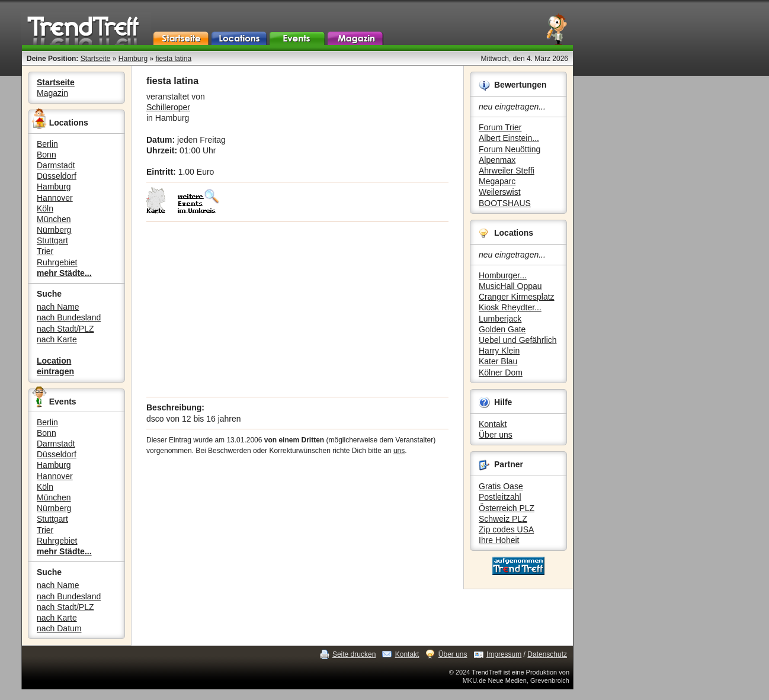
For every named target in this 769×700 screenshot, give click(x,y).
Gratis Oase (501, 486)
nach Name (58, 307)
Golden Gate (502, 329)
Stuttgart (52, 240)
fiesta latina (173, 59)
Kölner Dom (501, 373)
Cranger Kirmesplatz (517, 297)
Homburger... (503, 275)
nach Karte (57, 339)
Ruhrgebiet (57, 262)
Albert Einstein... (509, 138)
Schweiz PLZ (503, 519)
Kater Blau (498, 361)
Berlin (47, 144)
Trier (45, 251)
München (54, 219)
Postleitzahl (500, 497)
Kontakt (493, 424)
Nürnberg (54, 230)
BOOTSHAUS (505, 203)
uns (399, 451)
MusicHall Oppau (510, 286)
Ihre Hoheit (499, 540)
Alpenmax (497, 160)
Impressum (504, 654)
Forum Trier (500, 127)
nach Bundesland (69, 317)
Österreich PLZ (507, 508)
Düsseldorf (57, 176)
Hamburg (133, 59)
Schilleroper (168, 107)
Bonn (47, 155)
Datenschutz (547, 654)
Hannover (55, 198)
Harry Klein (499, 351)
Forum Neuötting (510, 149)
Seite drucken (354, 654)
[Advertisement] (297, 309)
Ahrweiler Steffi (507, 171)
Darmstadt (56, 165)
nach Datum (59, 628)
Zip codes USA (506, 529)
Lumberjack (500, 319)
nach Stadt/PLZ (65, 329)
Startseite (96, 59)
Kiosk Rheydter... (510, 307)
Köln (45, 208)
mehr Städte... (64, 273)
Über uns (496, 435)
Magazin (52, 93)
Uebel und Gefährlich (518, 340)
